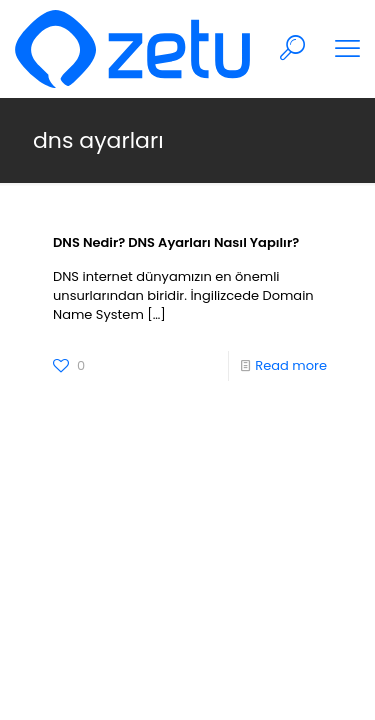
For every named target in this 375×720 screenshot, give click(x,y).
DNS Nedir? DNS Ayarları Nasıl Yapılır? (176, 242)
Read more (291, 365)
